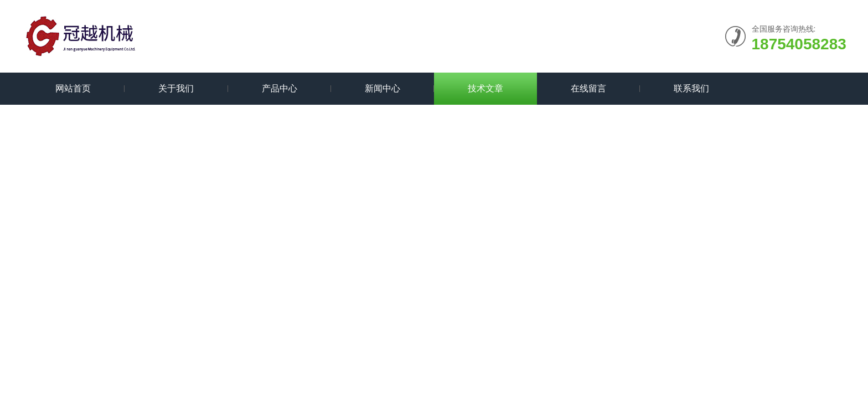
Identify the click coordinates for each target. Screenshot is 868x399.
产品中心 (280, 88)
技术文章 (485, 88)
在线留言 (588, 88)
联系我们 (691, 88)
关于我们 (176, 88)
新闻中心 (383, 88)
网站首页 (73, 88)
